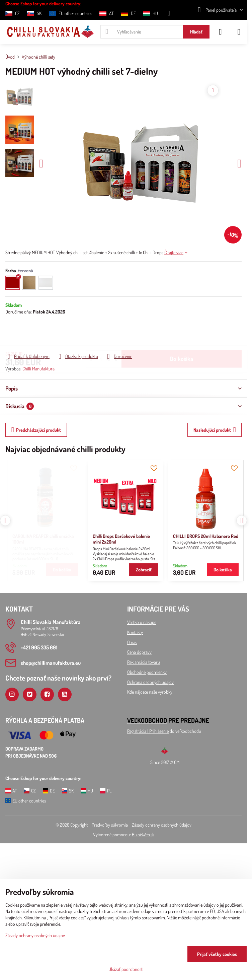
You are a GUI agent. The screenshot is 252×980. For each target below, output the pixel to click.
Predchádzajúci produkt (36, 430)
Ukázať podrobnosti (126, 969)
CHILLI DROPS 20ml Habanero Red (124, 536)
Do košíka (182, 334)
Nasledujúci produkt (215, 430)
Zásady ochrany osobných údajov (162, 825)
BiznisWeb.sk (143, 834)
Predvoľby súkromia (110, 825)
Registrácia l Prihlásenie (148, 731)
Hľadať (196, 32)
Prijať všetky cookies (217, 954)
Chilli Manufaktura (38, 369)
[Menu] (239, 32)
